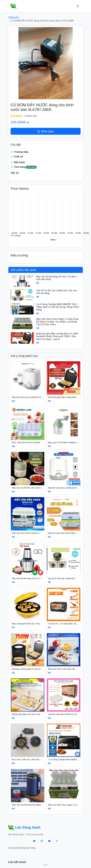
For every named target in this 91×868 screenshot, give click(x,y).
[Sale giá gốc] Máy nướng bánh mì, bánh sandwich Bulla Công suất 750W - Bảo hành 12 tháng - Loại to (57, 336)
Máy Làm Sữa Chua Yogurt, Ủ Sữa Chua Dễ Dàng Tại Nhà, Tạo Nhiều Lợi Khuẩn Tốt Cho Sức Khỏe (57, 322)
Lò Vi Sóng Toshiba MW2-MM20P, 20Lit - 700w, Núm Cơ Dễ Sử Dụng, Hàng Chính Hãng (58, 307)
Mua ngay (46, 131)
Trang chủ (14, 17)
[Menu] (78, 6)
